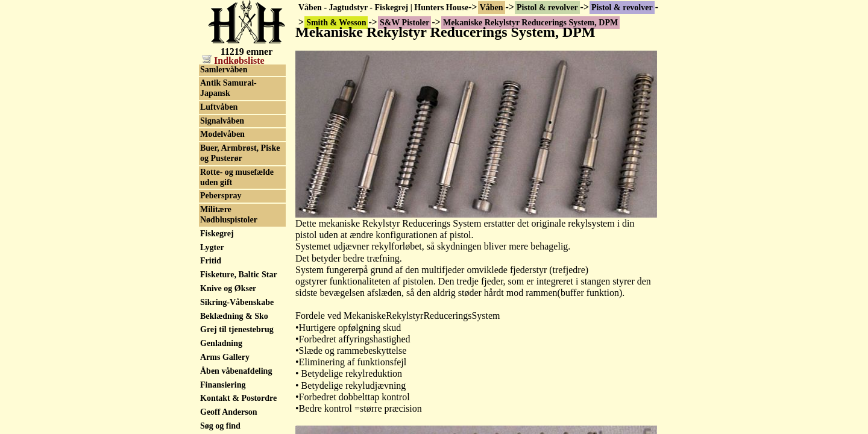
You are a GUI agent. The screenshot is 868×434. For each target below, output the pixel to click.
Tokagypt (217, 393)
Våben (492, 8)
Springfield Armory (236, 204)
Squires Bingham (231, 232)
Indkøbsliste (233, 61)
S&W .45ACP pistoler (240, 98)
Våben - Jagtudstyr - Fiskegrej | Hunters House (383, 8)
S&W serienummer (235, 153)
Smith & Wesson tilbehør (230, 172)
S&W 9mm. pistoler (236, 111)
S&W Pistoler (225, 70)
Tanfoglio (217, 314)
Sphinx (213, 190)
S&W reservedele (231, 125)
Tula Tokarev (224, 420)
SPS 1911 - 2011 (228, 218)
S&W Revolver (227, 139)
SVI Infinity (222, 300)
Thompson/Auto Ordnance (229, 374)
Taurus (213, 328)
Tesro (210, 355)
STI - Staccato (226, 273)
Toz (206, 407)
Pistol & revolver (547, 8)
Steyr (210, 259)
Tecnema (216, 341)
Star (208, 245)
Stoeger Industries (233, 287)
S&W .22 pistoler (231, 84)
